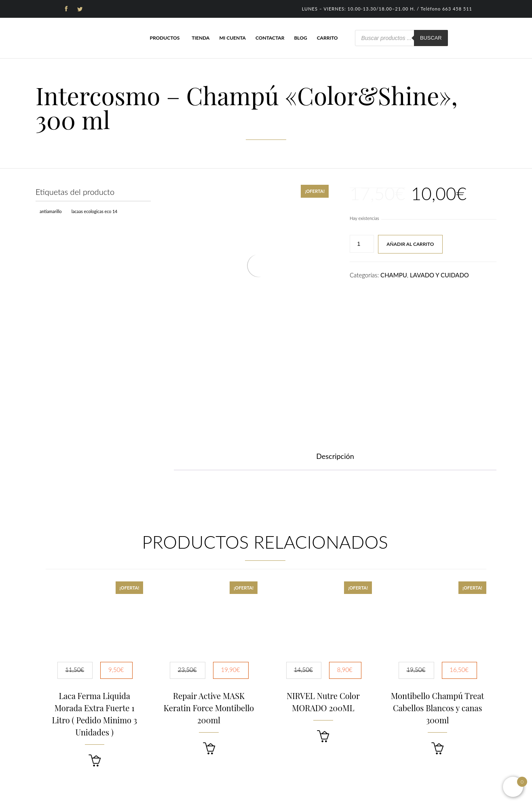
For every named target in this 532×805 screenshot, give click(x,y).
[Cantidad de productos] (362, 244)
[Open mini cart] (513, 787)
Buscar (431, 38)
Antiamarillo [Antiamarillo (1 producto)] (51, 211)
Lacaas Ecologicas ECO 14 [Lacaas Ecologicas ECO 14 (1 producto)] (95, 211)
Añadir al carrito (410, 244)
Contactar (270, 38)
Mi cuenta (232, 38)
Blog (300, 38)
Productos (165, 38)
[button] (95, 761)
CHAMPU (394, 275)
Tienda (201, 38)
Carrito (327, 38)
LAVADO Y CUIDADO (439, 275)
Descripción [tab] (335, 456)
